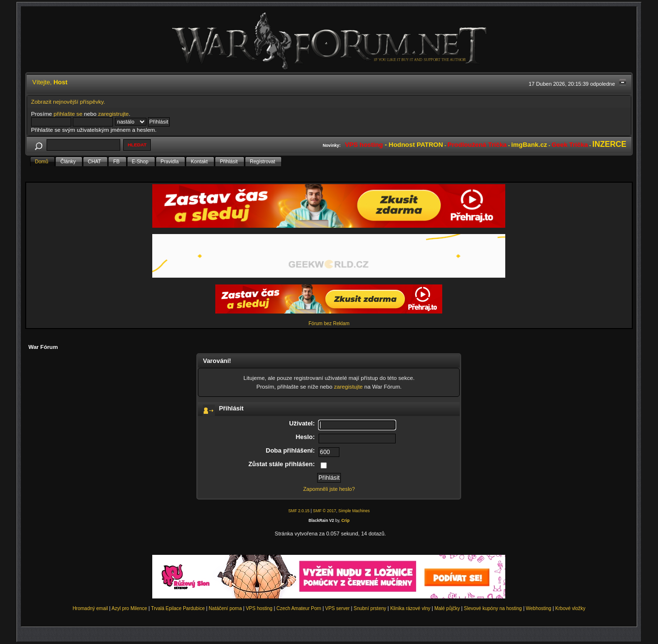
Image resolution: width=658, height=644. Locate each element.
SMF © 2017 (324, 511)
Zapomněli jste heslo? (329, 489)
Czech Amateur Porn (299, 608)
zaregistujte (348, 386)
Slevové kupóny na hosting (493, 608)
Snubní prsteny (370, 608)
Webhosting (538, 608)
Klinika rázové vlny (410, 608)
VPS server (338, 608)
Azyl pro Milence (129, 608)
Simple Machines (354, 511)
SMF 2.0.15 (299, 511)
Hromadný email (90, 608)
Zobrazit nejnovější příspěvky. (68, 102)
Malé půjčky (447, 608)
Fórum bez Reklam (329, 323)
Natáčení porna (225, 608)
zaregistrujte (113, 114)
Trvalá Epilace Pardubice (178, 608)
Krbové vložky (570, 608)
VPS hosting (259, 608)
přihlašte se (68, 114)
